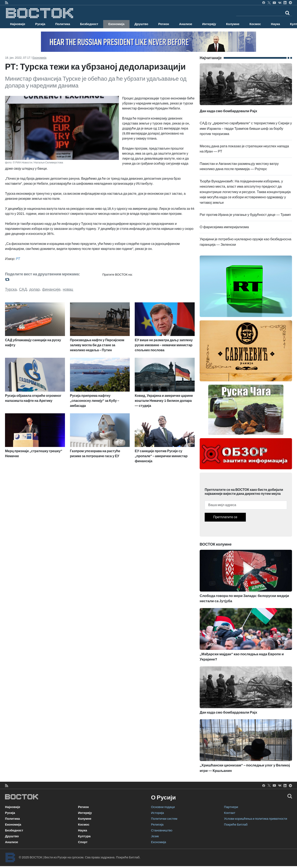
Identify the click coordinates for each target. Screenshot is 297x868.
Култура (84, 836)
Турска (11, 289)
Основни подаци (163, 807)
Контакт (230, 813)
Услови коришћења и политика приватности (256, 819)
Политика (63, 24)
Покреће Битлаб (236, 825)
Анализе (186, 24)
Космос (255, 24)
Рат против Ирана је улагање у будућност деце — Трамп (245, 215)
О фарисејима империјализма (224, 227)
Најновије (18, 24)
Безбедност (89, 24)
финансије (51, 289)
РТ (18, 259)
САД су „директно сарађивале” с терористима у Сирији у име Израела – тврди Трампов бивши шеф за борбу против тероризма (246, 129)
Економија (116, 24)
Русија (40, 24)
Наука (275, 24)
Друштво (141, 24)
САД (23, 289)
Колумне (233, 24)
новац (68, 289)
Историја (157, 813)
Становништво (162, 830)
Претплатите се (225, 517)
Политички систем (164, 819)
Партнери (231, 807)
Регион (164, 24)
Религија (157, 825)
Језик (155, 836)
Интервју (209, 24)
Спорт (83, 842)
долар (35, 289)
